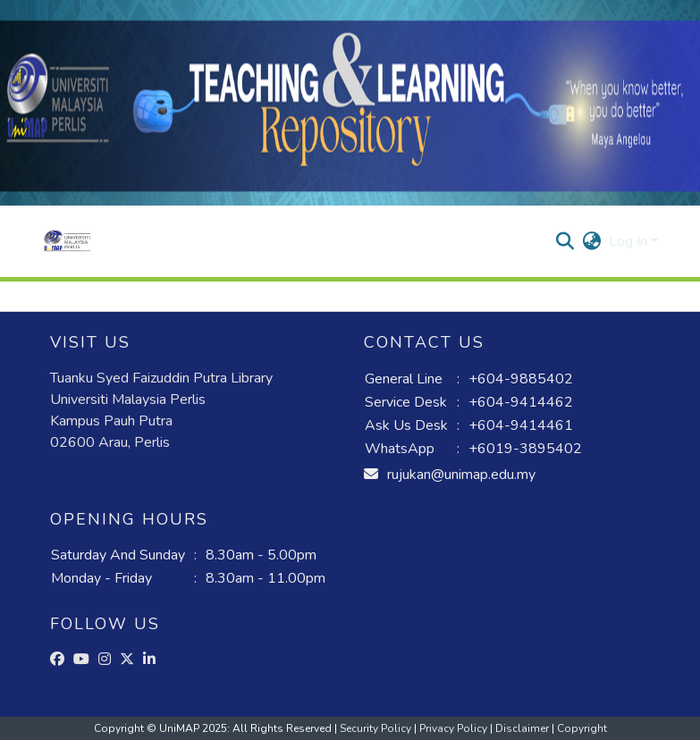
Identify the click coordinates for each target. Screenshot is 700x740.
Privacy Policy (455, 728)
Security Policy (377, 728)
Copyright (582, 728)
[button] (67, 241)
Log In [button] (630, 241)
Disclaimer (523, 728)
